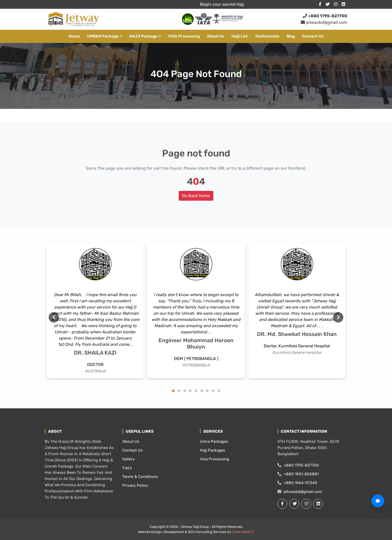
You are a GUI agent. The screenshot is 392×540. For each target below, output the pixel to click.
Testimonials (267, 36)
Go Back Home (196, 196)
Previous (54, 317)
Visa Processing (214, 459)
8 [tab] (213, 391)
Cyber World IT (243, 532)
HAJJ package (145, 36)
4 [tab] (190, 391)
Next (338, 317)
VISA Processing (184, 36)
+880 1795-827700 (298, 465)
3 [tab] (185, 391)
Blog (291, 36)
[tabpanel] (95, 311)
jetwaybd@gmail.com (324, 22)
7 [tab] (207, 391)
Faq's (127, 468)
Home (74, 36)
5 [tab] (196, 391)
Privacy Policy (135, 485)
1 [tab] (173, 391)
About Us (216, 36)
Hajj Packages (213, 450)
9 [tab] (219, 391)
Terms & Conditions (140, 477)
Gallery (129, 459)
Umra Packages (214, 441)
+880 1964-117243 (297, 483)
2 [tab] (179, 391)
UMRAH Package (105, 36)
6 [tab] (202, 391)
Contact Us (313, 36)
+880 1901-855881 (298, 474)
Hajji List (240, 36)
